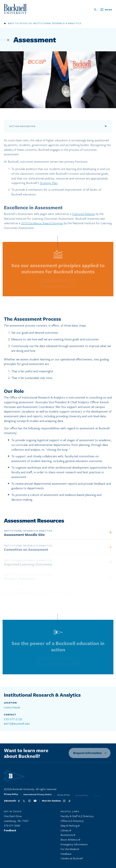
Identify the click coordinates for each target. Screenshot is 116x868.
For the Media (70, 850)
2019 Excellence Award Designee (42, 224)
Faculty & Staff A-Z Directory (77, 817)
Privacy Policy (11, 796)
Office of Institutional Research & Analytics (50, 23)
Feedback (10, 831)
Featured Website (84, 215)
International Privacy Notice (38, 796)
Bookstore (68, 836)
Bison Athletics (70, 841)
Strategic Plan (49, 184)
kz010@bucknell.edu (17, 724)
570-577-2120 (13, 719)
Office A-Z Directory (72, 822)
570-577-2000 (12, 827)
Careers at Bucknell (72, 859)
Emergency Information (74, 845)
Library (66, 831)
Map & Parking (70, 827)
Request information (86, 753)
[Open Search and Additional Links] (103, 10)
